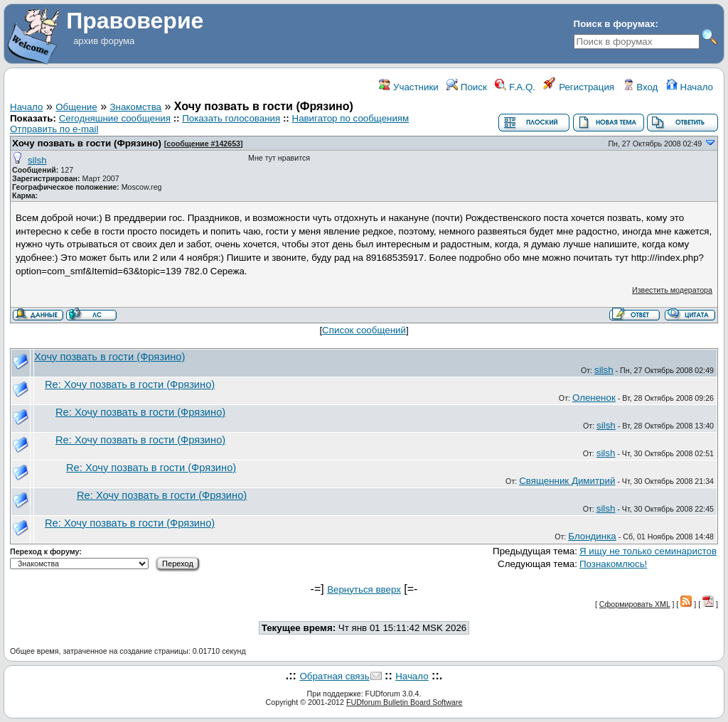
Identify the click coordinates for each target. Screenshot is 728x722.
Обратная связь (334, 676)
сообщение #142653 (203, 144)
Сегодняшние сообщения (115, 118)
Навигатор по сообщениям (351, 118)
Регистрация (579, 87)
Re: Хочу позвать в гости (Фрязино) (130, 384)
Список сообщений (364, 330)
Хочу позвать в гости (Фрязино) (88, 143)
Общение (76, 107)
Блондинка (592, 536)
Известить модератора (672, 290)
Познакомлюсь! (613, 564)
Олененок (594, 398)
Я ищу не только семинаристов (648, 551)
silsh (37, 160)
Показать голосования (231, 118)
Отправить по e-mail (54, 129)
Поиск (467, 87)
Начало (690, 87)
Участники (408, 87)
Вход (641, 87)
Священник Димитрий (567, 481)
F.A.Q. (515, 87)
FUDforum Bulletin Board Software (404, 702)
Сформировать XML (635, 604)
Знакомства (136, 107)
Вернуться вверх (364, 589)
